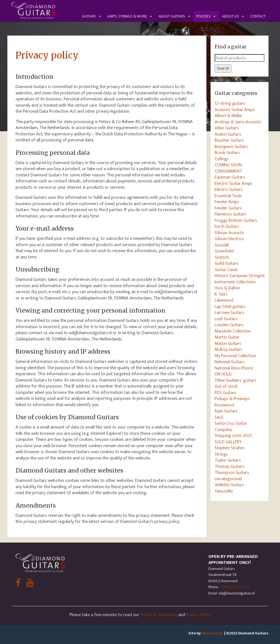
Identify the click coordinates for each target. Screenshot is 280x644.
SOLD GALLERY (228, 442)
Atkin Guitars (227, 128)
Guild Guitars (227, 263)
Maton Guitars (228, 343)
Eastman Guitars (230, 177)
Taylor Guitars (228, 460)
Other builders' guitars (235, 380)
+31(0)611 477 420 (234, 587)
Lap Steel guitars (230, 307)
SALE (219, 417)
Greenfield (224, 251)
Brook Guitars (227, 153)
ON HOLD (223, 374)
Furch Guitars (227, 226)
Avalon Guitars (228, 134)
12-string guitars (230, 103)
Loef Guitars (226, 319)
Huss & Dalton (227, 288)
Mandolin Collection (233, 331)
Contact (258, 16)
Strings (221, 454)
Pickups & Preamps (232, 399)
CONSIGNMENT (228, 171)
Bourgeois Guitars (231, 147)
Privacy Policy (198, 615)
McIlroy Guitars (228, 349)
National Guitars (230, 362)
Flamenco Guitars (231, 214)
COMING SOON (228, 165)
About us (233, 16)
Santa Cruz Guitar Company (231, 426)
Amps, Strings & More (130, 16)
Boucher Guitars (229, 140)
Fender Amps (227, 202)
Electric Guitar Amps (234, 183)
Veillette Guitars (229, 485)
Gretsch (222, 257)
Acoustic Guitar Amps (235, 110)
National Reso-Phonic (234, 368)
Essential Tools (228, 196)
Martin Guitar (227, 337)
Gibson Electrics (229, 239)
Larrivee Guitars (229, 313)
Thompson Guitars (232, 473)
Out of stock (226, 386)
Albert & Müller (229, 116)
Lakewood (224, 300)
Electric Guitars (229, 190)
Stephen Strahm (229, 448)
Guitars (92, 16)
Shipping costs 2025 (233, 436)
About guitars (175, 16)
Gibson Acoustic (230, 233)
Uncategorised (228, 479)
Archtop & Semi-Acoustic (238, 122)
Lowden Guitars (229, 325)
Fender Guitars (228, 208)
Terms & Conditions (159, 615)
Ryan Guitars (226, 411)
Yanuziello (224, 491)
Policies (206, 16)
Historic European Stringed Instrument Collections (240, 279)
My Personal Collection (235, 356)
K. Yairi (221, 294)
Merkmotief (212, 633)
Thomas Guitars (229, 467)
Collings (222, 159)
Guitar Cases (226, 270)
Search (223, 68)
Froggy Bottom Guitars (236, 220)
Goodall (222, 245)
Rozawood (224, 405)
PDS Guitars (225, 393)
